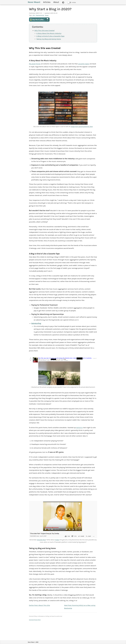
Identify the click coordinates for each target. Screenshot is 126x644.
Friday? (57, 540)
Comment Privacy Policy (35, 620)
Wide (74, 2)
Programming (40, 15)
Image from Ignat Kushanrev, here (82, 127)
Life (34, 15)
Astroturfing (36, 323)
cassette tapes (84, 64)
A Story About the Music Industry (49, 33)
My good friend (35, 64)
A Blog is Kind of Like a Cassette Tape (50, 36)
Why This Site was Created (44, 30)
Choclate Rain (41, 540)
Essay (47, 15)
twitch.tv (79, 427)
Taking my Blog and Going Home (49, 39)
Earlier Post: (40, 605)
